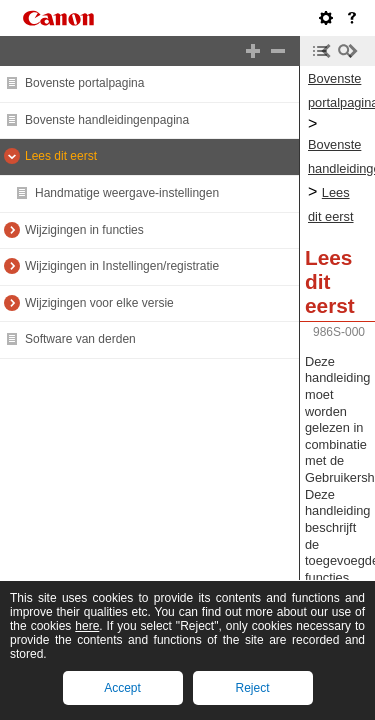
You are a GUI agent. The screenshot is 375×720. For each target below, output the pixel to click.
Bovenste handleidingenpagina (107, 120)
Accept (122, 688)
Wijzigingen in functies (84, 230)
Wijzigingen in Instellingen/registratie (122, 266)
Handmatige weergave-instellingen (127, 193)
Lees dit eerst (61, 156)
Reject (252, 688)
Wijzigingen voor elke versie (99, 303)
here (87, 626)
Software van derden (80, 339)
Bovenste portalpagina (84, 83)
